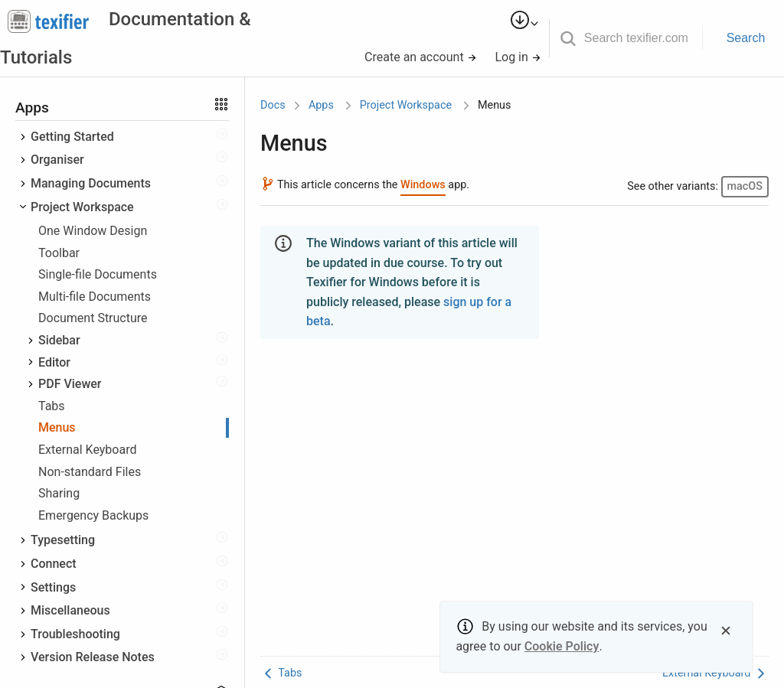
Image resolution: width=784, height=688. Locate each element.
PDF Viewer (70, 384)
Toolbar (59, 253)
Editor (54, 362)
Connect (54, 564)
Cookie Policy (562, 646)
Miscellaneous (70, 610)
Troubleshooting (75, 634)
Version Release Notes (93, 657)
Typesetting (63, 540)
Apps (321, 105)
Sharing (59, 493)
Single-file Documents (98, 274)
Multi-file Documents (95, 297)
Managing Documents (91, 183)
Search (746, 38)
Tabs (52, 406)
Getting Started (72, 137)
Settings (53, 587)
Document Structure (93, 318)
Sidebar (59, 340)
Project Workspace (82, 207)
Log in (518, 57)
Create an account (421, 57)
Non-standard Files (90, 472)
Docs (273, 105)
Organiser (57, 160)
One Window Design (93, 231)
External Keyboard (87, 450)
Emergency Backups (93, 515)
